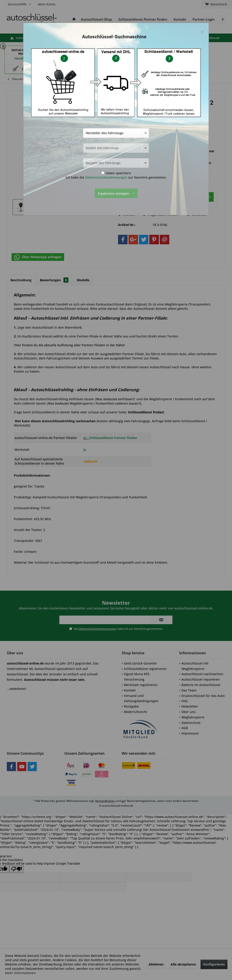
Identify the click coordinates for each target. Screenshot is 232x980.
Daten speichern (116, 173)
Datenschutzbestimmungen (106, 177)
